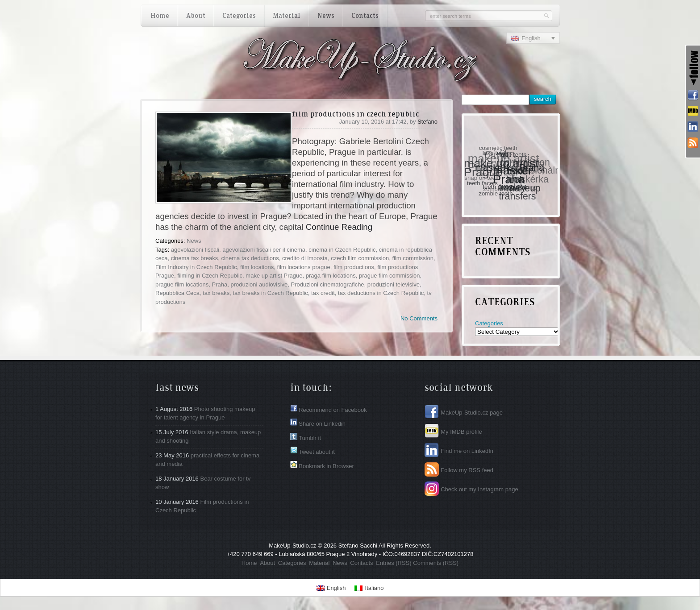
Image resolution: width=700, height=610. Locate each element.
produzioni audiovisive (259, 284)
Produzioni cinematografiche (328, 284)
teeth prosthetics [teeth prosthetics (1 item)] (505, 186)
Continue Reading (339, 227)
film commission (412, 258)
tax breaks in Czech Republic (270, 293)
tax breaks (216, 293)
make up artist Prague (274, 276)
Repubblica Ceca (177, 293)
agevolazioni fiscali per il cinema (264, 250)
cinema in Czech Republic (342, 250)
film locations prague (303, 267)
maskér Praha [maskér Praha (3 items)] (513, 174)
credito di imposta (305, 258)
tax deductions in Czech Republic (381, 293)
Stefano (427, 122)
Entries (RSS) (394, 563)
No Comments (419, 318)
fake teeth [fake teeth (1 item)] (496, 152)
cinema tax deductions (250, 258)
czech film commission (360, 258)
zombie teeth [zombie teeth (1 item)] (496, 193)
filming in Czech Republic (210, 276)
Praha (219, 284)
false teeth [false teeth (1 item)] (513, 154)
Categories (489, 323)
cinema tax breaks (195, 258)
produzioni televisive (394, 284)
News (194, 241)
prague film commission (390, 276)
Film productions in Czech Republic (356, 115)
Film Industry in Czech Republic (196, 267)
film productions (354, 267)
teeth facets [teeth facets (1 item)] (483, 183)
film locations (257, 267)
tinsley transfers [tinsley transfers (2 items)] (518, 192)
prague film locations (182, 284)
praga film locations (331, 276)
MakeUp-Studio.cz (292, 546)
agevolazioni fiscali (195, 250)
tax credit (323, 293)
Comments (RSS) (436, 563)
